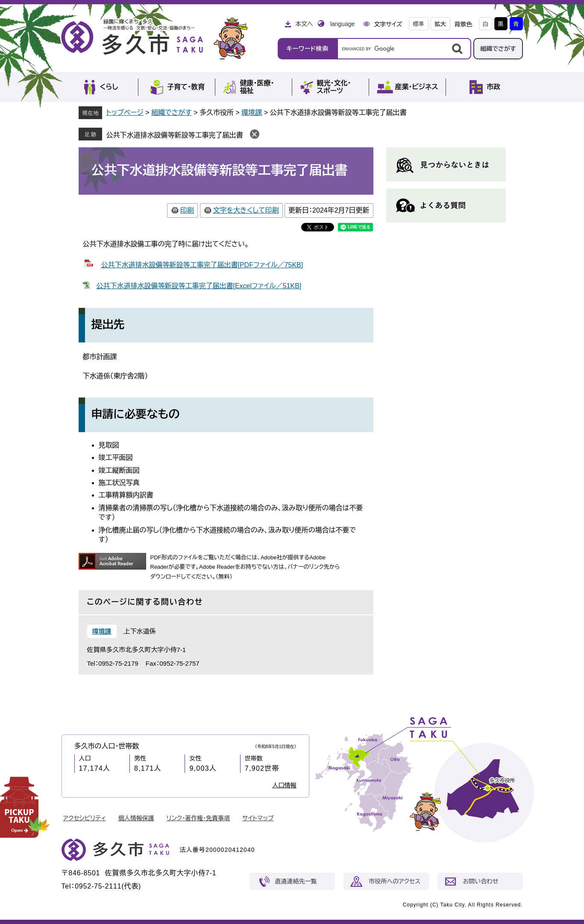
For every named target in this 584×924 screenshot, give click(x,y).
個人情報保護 (136, 818)
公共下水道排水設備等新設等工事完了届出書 (175, 135)
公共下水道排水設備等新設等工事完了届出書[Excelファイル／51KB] (199, 286)
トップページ (125, 113)
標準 (419, 24)
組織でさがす (498, 49)
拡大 (440, 24)
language (343, 24)
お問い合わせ (481, 881)
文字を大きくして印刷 (246, 210)
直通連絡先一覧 (296, 881)
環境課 (252, 113)
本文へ (304, 24)
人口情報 (285, 785)
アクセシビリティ (85, 818)
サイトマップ (258, 818)
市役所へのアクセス (395, 881)
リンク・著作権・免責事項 (198, 818)
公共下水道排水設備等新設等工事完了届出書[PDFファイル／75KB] (202, 265)
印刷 (187, 210)
